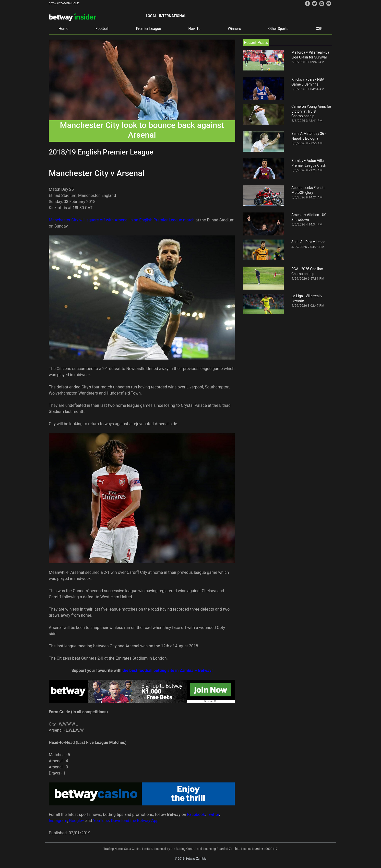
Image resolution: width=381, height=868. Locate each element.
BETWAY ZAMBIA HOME (64, 3)
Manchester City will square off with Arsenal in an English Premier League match (122, 220)
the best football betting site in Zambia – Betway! (168, 670)
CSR (319, 29)
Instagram (58, 821)
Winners (234, 29)
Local (151, 16)
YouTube (101, 821)
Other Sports (278, 29)
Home (63, 29)
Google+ (77, 821)
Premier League (148, 29)
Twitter (213, 815)
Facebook (196, 815)
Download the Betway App (135, 821)
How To (194, 29)
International (172, 16)
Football (102, 29)
